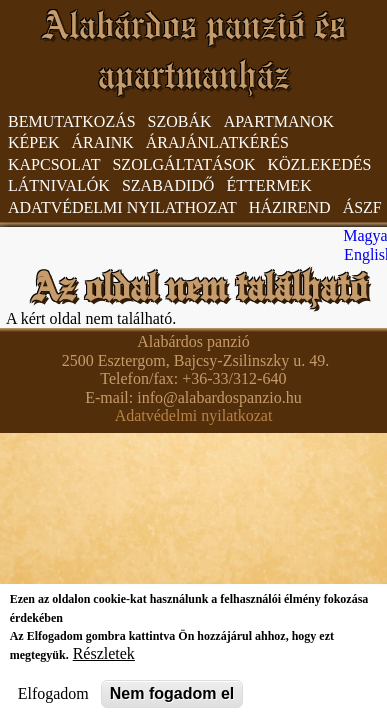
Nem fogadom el (172, 702)
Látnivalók (59, 185)
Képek (34, 142)
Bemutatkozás (72, 121)
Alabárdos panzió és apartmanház (194, 49)
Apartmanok (279, 121)
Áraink (103, 142)
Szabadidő (168, 185)
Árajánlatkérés (217, 142)
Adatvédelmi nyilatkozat (194, 415)
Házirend (290, 207)
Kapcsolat (54, 164)
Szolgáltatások (183, 164)
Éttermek (268, 185)
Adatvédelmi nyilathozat (122, 207)
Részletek (104, 662)
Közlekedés (320, 164)
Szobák (180, 121)
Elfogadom (53, 702)
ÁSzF (362, 207)
